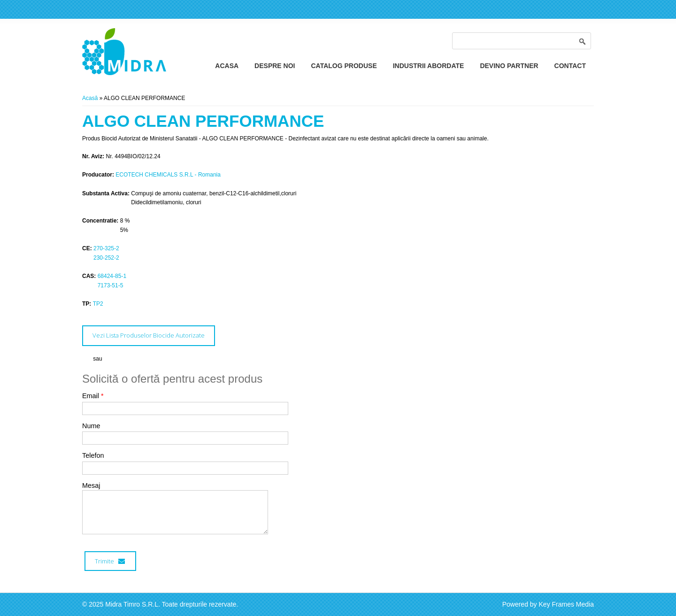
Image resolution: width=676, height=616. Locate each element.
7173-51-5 (111, 285)
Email (93, 396)
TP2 (98, 304)
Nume (91, 426)
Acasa (227, 66)
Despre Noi (275, 66)
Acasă (90, 98)
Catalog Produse (344, 66)
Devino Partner (509, 66)
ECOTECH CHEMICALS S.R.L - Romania (168, 175)
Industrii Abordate (429, 66)
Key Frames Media (566, 604)
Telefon (93, 455)
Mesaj (91, 485)
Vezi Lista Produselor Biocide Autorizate (149, 335)
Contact (570, 66)
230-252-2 (106, 258)
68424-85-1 (112, 276)
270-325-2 (106, 248)
